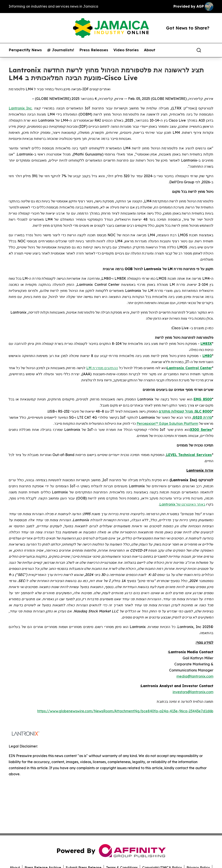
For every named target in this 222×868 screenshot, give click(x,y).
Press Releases (94, 50)
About (150, 50)
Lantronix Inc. (20, 108)
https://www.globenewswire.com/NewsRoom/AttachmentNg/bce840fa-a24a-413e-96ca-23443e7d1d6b (125, 711)
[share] (210, 50)
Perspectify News (25, 50)
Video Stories (126, 50)
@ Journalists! (61, 50)
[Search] (199, 50)
